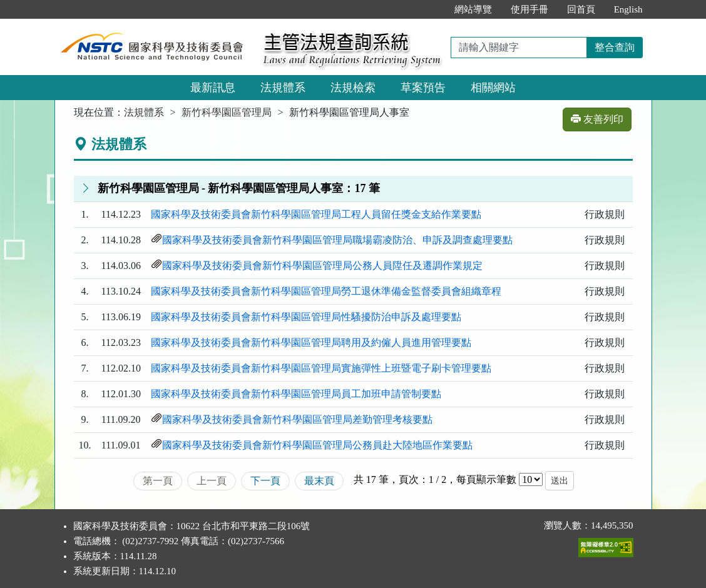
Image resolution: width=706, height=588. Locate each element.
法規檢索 (353, 88)
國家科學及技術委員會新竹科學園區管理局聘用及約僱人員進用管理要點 (311, 342)
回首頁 (581, 9)
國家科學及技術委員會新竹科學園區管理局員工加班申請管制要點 (296, 394)
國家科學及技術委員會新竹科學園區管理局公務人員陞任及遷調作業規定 (322, 266)
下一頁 (265, 481)
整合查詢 (615, 47)
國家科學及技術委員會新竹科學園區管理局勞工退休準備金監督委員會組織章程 (326, 291)
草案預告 (423, 88)
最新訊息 (213, 88)
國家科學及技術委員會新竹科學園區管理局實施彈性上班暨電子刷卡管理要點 (321, 368)
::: (432, 9)
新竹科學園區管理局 (227, 112)
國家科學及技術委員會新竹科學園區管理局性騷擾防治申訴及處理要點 (306, 317)
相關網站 (493, 88)
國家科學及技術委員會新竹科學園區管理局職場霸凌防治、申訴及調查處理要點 (337, 240)
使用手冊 (529, 9)
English (628, 9)
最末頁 (319, 481)
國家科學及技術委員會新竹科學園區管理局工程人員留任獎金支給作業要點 (316, 214)
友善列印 (597, 119)
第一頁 (158, 481)
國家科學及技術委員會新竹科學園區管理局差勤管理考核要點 (297, 419)
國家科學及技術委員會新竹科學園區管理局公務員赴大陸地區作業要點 (317, 445)
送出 (560, 481)
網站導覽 (473, 9)
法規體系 (283, 88)
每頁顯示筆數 (486, 479)
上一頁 (212, 481)
